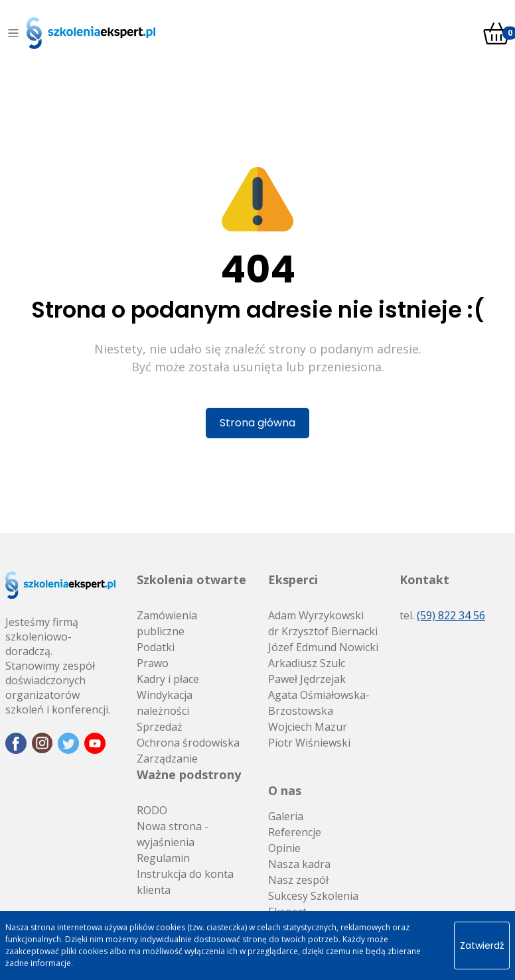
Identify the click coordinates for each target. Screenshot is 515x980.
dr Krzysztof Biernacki (323, 631)
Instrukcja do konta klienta (185, 882)
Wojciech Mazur (308, 727)
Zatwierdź (482, 946)
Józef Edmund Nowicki (323, 647)
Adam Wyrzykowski (316, 615)
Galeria (286, 816)
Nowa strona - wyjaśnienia (173, 834)
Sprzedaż (160, 727)
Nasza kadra (299, 864)
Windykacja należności (165, 703)
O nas (285, 790)
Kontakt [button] (424, 580)
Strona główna (257, 423)
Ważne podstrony (189, 774)
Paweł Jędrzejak (307, 679)
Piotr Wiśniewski (309, 743)
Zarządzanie (167, 759)
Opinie (284, 848)
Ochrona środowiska (188, 743)
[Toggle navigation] (13, 33)
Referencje (295, 832)
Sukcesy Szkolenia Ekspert (313, 904)
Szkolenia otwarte (191, 580)
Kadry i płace (168, 679)
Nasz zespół (298, 880)
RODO (152, 810)
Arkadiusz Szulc (307, 663)
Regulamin (163, 858)
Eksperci (293, 580)
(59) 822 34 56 (451, 615)
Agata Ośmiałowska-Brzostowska (319, 703)
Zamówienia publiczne (167, 623)
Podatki (156, 647)
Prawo (153, 663)
